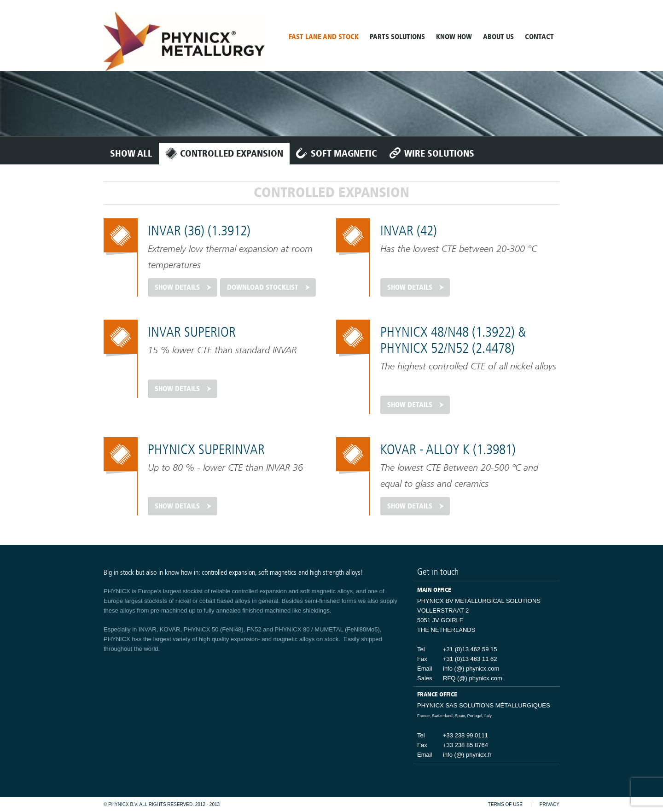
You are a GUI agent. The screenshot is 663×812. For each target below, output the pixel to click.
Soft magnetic (344, 153)
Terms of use (505, 805)
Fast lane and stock (324, 37)
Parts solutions (397, 37)
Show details (177, 287)
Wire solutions (439, 153)
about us (498, 37)
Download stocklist (263, 287)
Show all (131, 153)
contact (539, 37)
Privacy (550, 805)
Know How (454, 37)
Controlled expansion (232, 153)
